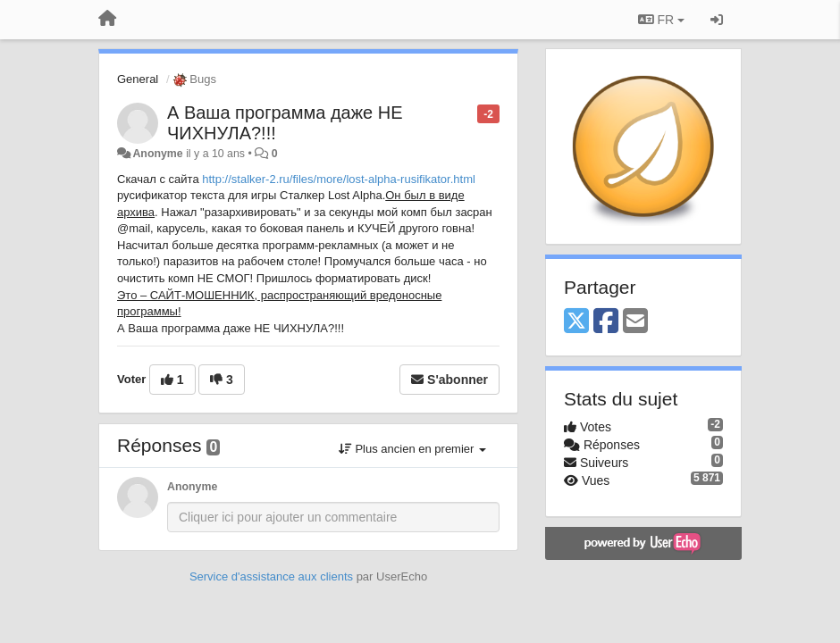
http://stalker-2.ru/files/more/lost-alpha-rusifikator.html (339, 179)
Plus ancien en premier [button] (412, 449)
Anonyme (157, 154)
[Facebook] (606, 322)
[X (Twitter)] (576, 322)
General (138, 79)
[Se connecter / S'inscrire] (717, 20)
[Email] (635, 322)
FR (661, 20)
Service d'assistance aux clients (271, 576)
